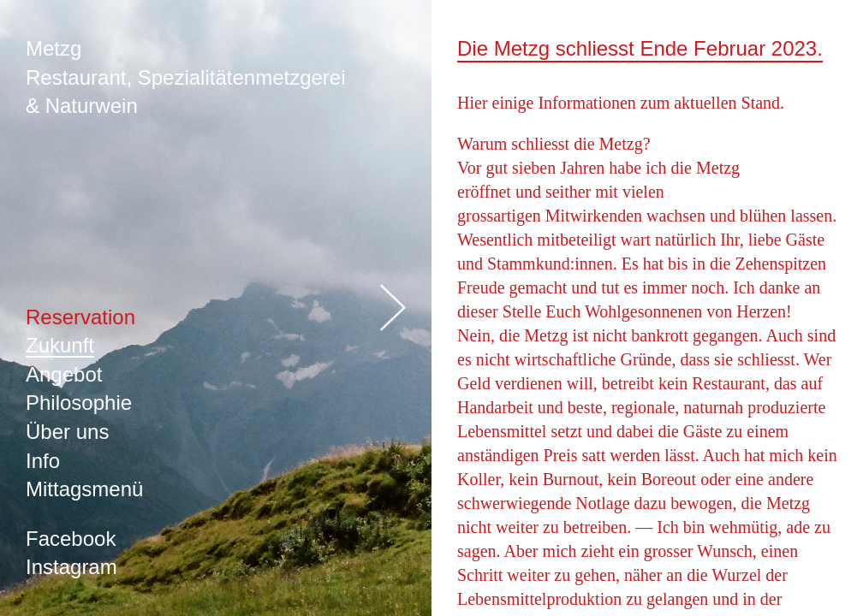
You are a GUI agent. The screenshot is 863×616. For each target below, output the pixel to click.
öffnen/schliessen (393, 308)
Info (43, 461)
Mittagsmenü (84, 489)
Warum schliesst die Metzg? (554, 144)
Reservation (80, 317)
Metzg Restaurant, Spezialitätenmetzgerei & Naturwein (186, 77)
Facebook (71, 539)
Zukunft (60, 345)
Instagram (71, 567)
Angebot (64, 374)
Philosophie (79, 403)
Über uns (67, 432)
